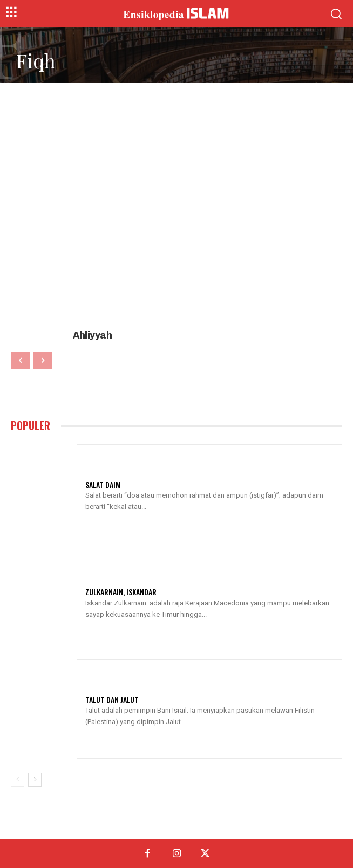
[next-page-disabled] (43, 361)
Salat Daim (103, 484)
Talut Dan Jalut (112, 700)
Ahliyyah (92, 335)
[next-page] (35, 780)
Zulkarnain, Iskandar (121, 592)
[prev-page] (20, 361)
